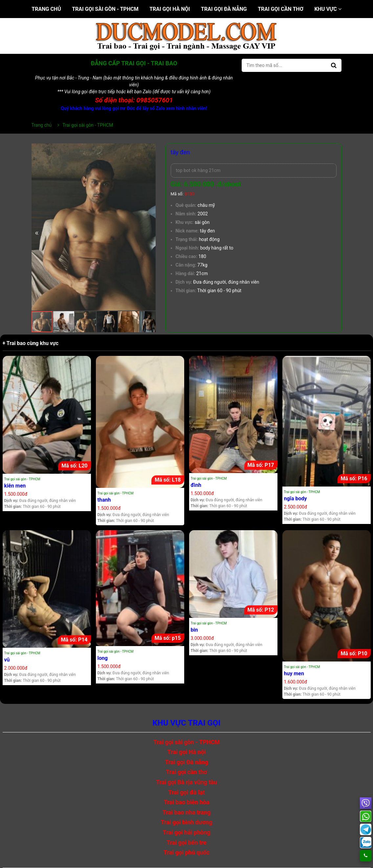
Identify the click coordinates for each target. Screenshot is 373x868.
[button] (150, 149)
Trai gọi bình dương (187, 822)
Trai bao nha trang (187, 812)
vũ (7, 660)
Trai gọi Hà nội (170, 9)
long (103, 658)
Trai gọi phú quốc (186, 852)
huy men (294, 673)
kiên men (15, 486)
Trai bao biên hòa (186, 802)
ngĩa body (296, 499)
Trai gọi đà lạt (186, 792)
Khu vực (328, 9)
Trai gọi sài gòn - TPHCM (105, 9)
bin (194, 630)
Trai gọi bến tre (186, 843)
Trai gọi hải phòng (186, 832)
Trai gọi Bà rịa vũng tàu (186, 782)
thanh (104, 500)
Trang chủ (46, 9)
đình (196, 485)
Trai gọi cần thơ (281, 9)
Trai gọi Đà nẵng (224, 9)
